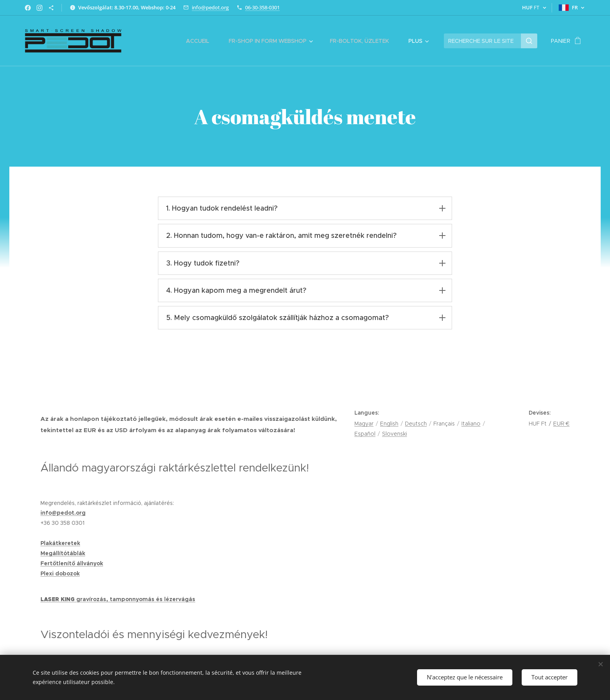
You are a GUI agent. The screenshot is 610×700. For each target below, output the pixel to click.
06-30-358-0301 (262, 7)
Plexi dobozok (60, 573)
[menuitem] (202, 41)
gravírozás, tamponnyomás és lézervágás (136, 599)
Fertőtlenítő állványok (72, 563)
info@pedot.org (210, 7)
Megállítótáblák (63, 553)
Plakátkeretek (60, 543)
